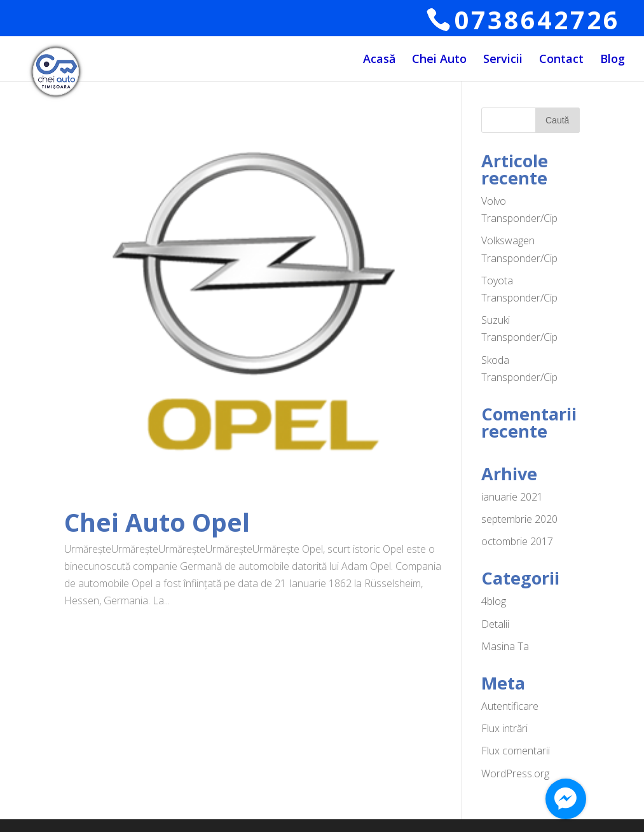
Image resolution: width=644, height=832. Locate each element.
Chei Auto (439, 61)
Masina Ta (505, 646)
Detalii (495, 624)
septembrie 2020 (519, 519)
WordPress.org (515, 773)
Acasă (379, 61)
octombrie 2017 (517, 541)
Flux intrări (504, 728)
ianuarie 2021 (512, 497)
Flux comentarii (516, 751)
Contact (561, 61)
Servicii (503, 61)
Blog (613, 61)
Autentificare (510, 706)
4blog (494, 601)
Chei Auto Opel (157, 522)
